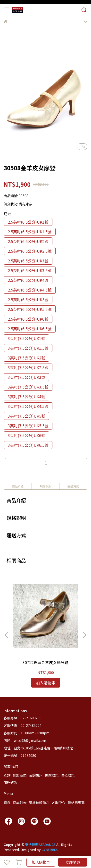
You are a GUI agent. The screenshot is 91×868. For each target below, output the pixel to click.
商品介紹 (18, 486)
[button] (84, 635)
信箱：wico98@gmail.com (25, 740)
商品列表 (20, 802)
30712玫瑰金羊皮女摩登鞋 (45, 662)
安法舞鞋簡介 (39, 802)
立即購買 (73, 862)
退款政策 (52, 775)
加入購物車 (41, 862)
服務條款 (10, 783)
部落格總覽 (76, 802)
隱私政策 (68, 775)
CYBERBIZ (49, 850)
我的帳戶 (36, 775)
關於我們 (20, 775)
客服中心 (58, 802)
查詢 (7, 775)
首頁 (7, 802)
